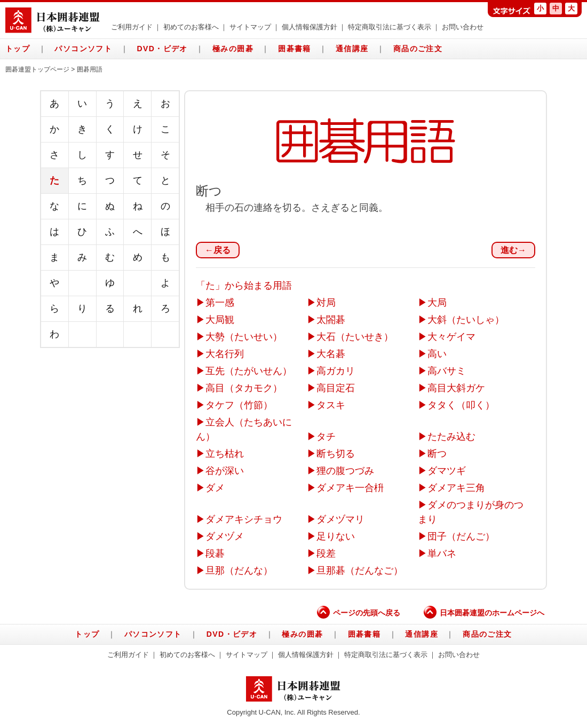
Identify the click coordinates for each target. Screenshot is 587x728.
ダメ (215, 488)
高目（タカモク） (244, 388)
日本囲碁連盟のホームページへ (484, 613)
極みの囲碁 (233, 49)
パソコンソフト (83, 49)
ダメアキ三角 (456, 488)
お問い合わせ (463, 27)
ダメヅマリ (340, 519)
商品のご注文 (418, 49)
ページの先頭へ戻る (359, 613)
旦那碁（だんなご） (360, 571)
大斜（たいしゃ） (466, 320)
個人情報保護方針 (310, 27)
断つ (437, 454)
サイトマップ (250, 27)
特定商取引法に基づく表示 (390, 27)
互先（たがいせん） (249, 371)
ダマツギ (447, 471)
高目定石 (336, 388)
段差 (326, 553)
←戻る (218, 250)
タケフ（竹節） (239, 405)
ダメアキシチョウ (244, 519)
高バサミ (447, 371)
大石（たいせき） (355, 337)
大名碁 (331, 354)
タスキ (331, 405)
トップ (18, 49)
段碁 (215, 553)
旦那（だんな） (239, 571)
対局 (326, 303)
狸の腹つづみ (345, 471)
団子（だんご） (461, 536)
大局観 (220, 320)
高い (437, 354)
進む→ (513, 250)
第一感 (220, 303)
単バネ (442, 553)
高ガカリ (336, 371)
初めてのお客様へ (191, 27)
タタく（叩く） (461, 405)
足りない (336, 536)
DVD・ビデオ (162, 49)
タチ (326, 437)
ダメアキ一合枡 (350, 488)
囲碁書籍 (295, 49)
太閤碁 (331, 320)
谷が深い (225, 471)
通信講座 (352, 49)
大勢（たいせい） (244, 337)
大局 (437, 303)
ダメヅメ (225, 536)
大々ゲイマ (451, 337)
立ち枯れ (225, 454)
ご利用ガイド (132, 27)
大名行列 (225, 354)
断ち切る (336, 454)
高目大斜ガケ (456, 388)
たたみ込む (451, 437)
